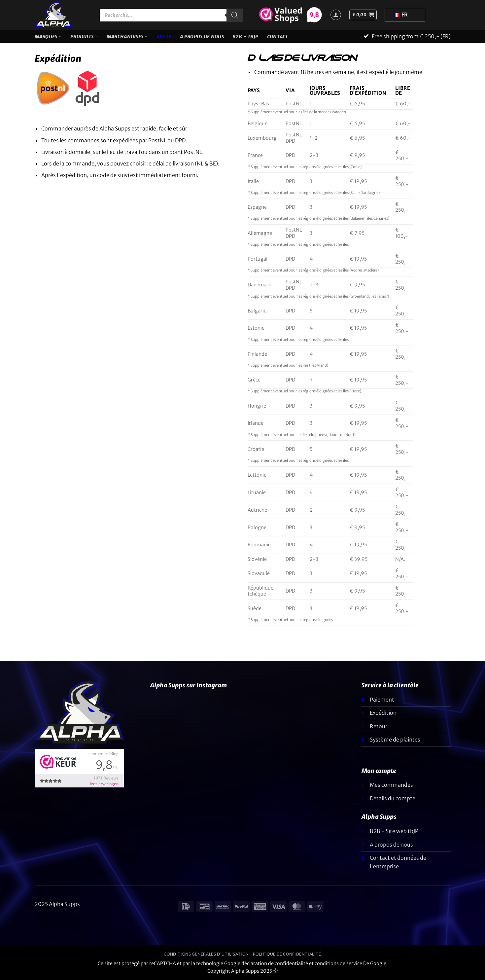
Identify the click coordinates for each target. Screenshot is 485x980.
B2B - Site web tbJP (394, 831)
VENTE (164, 37)
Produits (84, 36)
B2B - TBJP (245, 37)
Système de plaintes (395, 740)
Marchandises (127, 36)
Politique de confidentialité (287, 954)
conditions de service (338, 963)
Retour (379, 726)
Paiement (382, 700)
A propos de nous (202, 37)
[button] (363, 15)
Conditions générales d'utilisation (206, 954)
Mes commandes (391, 785)
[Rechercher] (235, 15)
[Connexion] (336, 15)
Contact (278, 37)
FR (401, 15)
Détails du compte (393, 798)
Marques (48, 36)
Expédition (383, 713)
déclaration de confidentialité (275, 963)
